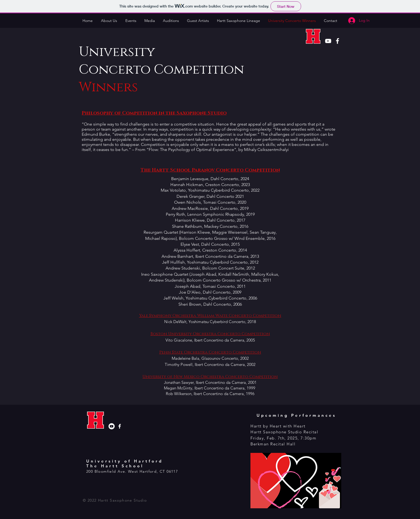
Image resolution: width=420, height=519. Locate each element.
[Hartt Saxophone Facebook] (120, 426)
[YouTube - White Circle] (112, 426)
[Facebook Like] (97, 481)
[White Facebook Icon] (337, 41)
